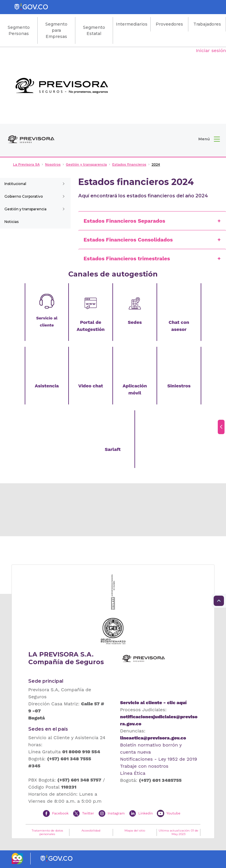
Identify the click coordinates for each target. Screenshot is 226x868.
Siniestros (179, 386)
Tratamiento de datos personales (47, 832)
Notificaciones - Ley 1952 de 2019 (159, 759)
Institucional (15, 184)
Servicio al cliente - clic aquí (153, 703)
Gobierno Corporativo (24, 196)
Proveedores (169, 24)
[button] (209, 139)
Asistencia (47, 386)
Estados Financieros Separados (124, 221)
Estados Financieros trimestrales (127, 258)
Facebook (60, 813)
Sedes (135, 322)
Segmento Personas (19, 30)
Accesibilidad (91, 831)
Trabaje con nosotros (144, 766)
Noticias (11, 222)
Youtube (173, 813)
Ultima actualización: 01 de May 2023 (178, 832)
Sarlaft (113, 449)
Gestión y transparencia (25, 209)
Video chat (91, 386)
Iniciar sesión (211, 50)
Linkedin (146, 813)
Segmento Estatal (94, 30)
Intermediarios (132, 24)
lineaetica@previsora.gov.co (153, 738)
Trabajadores (207, 24)
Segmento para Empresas (56, 30)
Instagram (116, 813)
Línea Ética (133, 773)
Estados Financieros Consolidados (128, 240)
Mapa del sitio (135, 831)
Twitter (88, 813)
